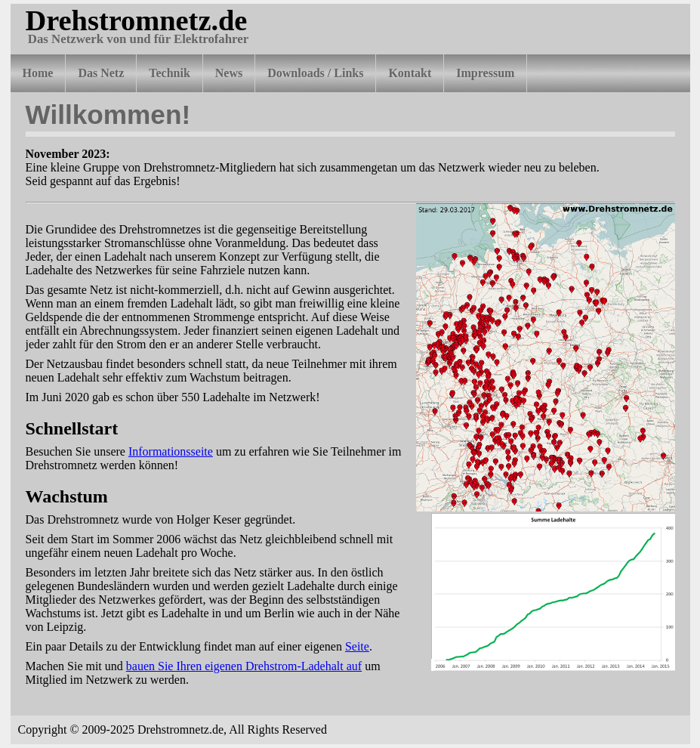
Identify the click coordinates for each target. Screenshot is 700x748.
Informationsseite (171, 451)
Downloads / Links (315, 73)
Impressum (485, 73)
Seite (357, 646)
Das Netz (101, 73)
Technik (170, 73)
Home (38, 73)
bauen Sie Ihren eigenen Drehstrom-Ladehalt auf (244, 666)
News (229, 73)
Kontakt (410, 73)
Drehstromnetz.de (137, 20)
